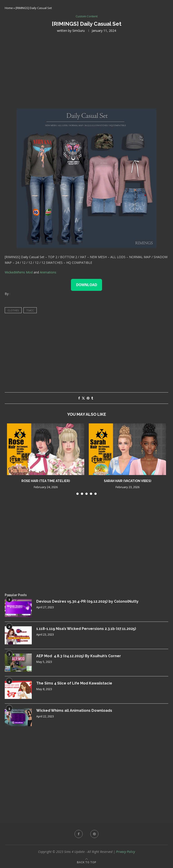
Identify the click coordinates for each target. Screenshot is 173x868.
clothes (13, 310)
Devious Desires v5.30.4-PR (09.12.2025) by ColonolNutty (87, 601)
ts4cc (30, 310)
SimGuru (79, 31)
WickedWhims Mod (19, 272)
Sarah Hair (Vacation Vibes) (127, 481)
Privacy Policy (125, 852)
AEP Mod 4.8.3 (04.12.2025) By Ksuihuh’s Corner (79, 656)
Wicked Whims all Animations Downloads (74, 711)
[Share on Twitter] (83, 398)
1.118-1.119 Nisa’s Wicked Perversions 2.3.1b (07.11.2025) (86, 629)
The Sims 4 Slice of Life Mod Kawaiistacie (74, 683)
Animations (48, 272)
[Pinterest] (94, 834)
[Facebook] (79, 834)
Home (9, 8)
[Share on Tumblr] (92, 398)
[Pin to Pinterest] (88, 398)
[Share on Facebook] (79, 398)
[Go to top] (86, 862)
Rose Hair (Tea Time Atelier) (46, 481)
